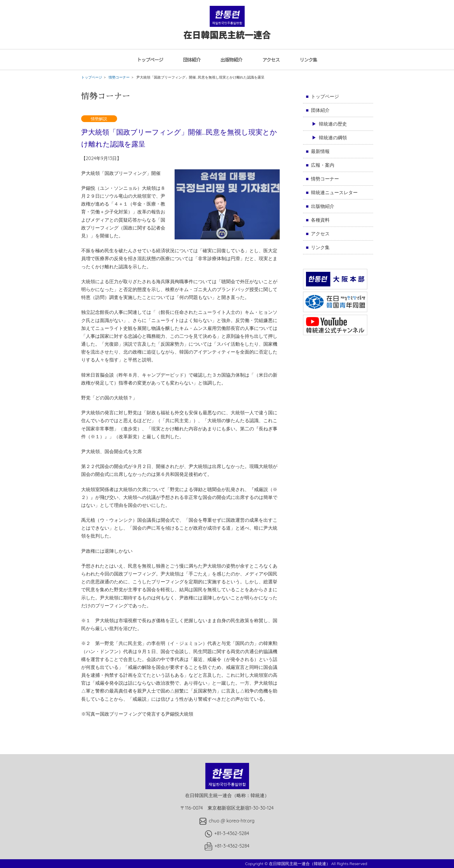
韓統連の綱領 (333, 138)
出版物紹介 (231, 60)
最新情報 (320, 151)
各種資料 (320, 220)
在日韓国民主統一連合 (227, 29)
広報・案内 (323, 165)
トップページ (150, 60)
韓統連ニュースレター (334, 192)
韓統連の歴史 (333, 124)
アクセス (271, 60)
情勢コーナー (119, 77)
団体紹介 (192, 60)
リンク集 (308, 60)
